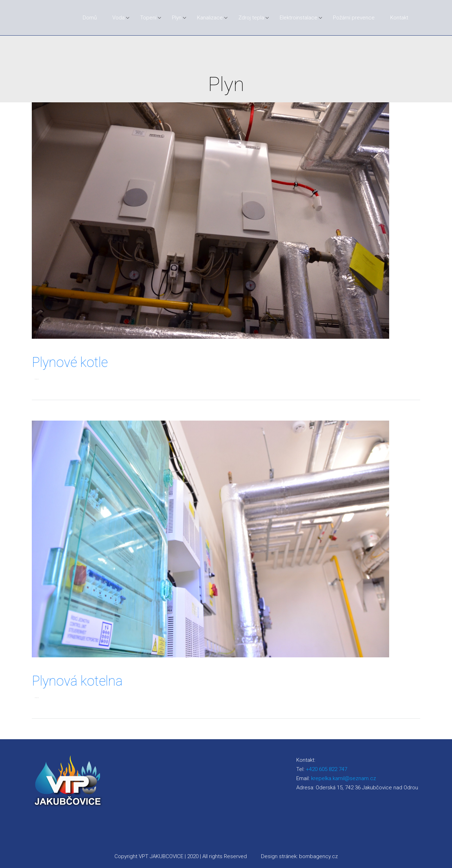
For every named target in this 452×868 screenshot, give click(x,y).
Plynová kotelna (77, 681)
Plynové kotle (70, 362)
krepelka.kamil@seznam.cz (344, 778)
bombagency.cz (319, 856)
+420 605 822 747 (326, 769)
